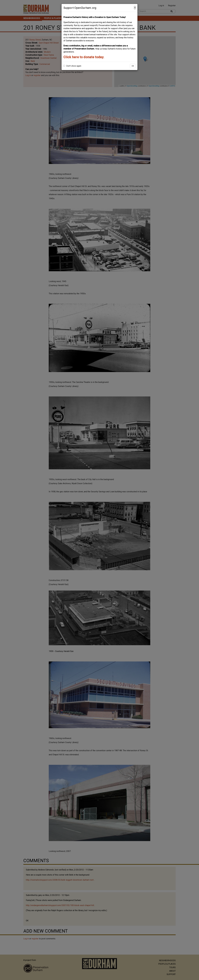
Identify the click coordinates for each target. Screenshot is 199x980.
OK (133, 66)
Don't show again (72, 66)
